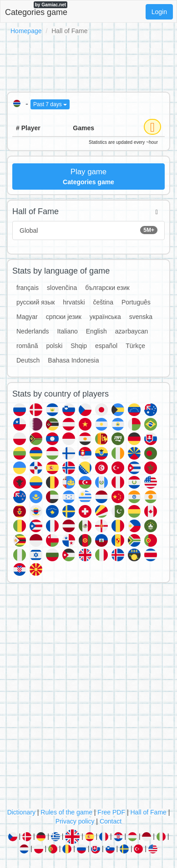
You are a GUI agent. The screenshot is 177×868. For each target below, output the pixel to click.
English (96, 331)
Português (136, 302)
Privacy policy (75, 821)
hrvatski (74, 302)
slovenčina (62, 288)
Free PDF (111, 812)
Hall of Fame (148, 812)
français (28, 288)
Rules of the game (66, 812)
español (106, 346)
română (27, 346)
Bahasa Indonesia (73, 360)
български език (107, 288)
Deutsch (28, 360)
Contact (111, 821)
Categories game (36, 9)
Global (88, 230)
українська (105, 317)
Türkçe (135, 346)
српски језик (64, 317)
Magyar (27, 317)
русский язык (35, 302)
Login (159, 12)
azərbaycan (132, 331)
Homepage (26, 31)
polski (54, 346)
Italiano (68, 331)
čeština (103, 302)
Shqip (79, 346)
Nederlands (33, 331)
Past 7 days (50, 104)
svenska (141, 317)
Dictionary (21, 812)
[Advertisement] (88, 62)
